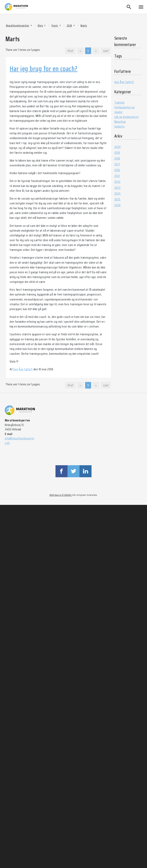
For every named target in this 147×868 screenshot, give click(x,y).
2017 (117, 164)
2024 (118, 193)
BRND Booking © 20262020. (61, 495)
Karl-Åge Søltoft (23, 369)
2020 (118, 147)
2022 (117, 182)
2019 (117, 153)
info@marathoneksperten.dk (20, 441)
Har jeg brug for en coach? (44, 69)
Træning (119, 102)
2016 (117, 170)
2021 (117, 176)
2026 (118, 205)
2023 (117, 188)
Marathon (120, 122)
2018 (117, 158)
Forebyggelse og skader (124, 110)
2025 (117, 199)
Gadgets (119, 126)
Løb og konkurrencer (126, 117)
